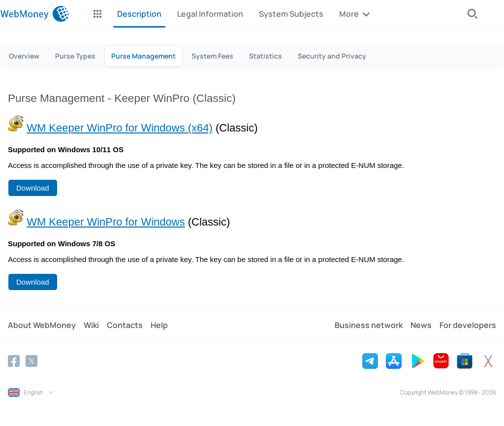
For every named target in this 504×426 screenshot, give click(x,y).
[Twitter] (31, 361)
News (421, 325)
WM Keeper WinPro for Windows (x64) (120, 128)
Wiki (91, 325)
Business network (369, 325)
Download (33, 188)
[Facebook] (14, 361)
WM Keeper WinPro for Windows (106, 222)
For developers (468, 325)
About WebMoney (42, 325)
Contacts (125, 325)
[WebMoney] (35, 14)
